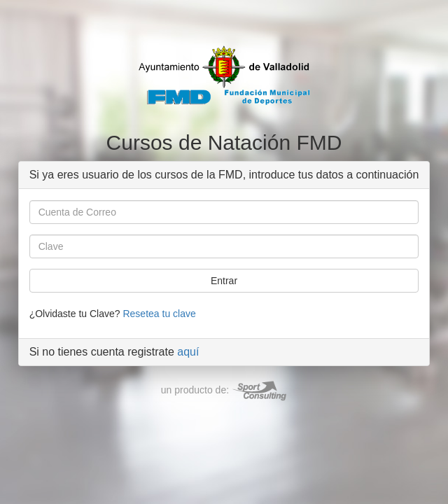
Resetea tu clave (159, 314)
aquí (188, 352)
